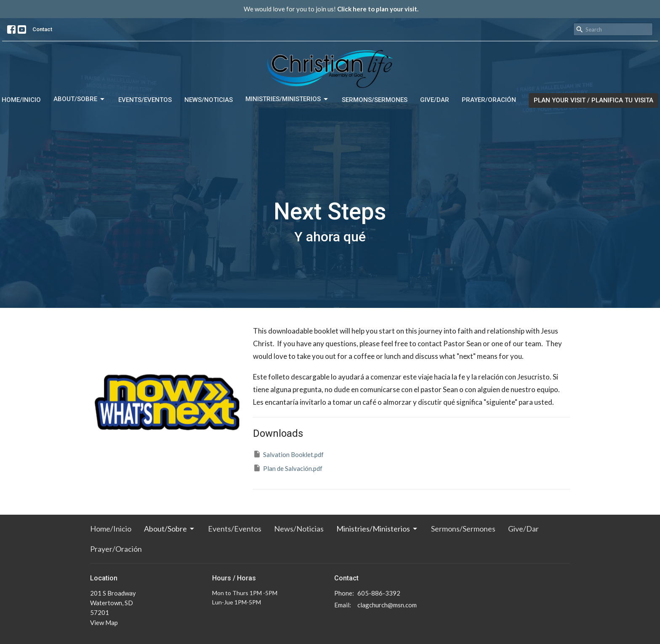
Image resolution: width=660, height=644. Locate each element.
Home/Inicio (21, 100)
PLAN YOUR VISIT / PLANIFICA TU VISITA (593, 100)
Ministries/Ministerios (287, 99)
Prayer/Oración (489, 100)
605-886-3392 (379, 593)
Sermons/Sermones (375, 100)
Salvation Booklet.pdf (288, 454)
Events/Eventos (145, 100)
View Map (104, 623)
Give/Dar (435, 100)
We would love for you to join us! (331, 9)
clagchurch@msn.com (387, 605)
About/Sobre (80, 99)
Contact (42, 29)
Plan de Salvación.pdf (288, 468)
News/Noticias (209, 100)
